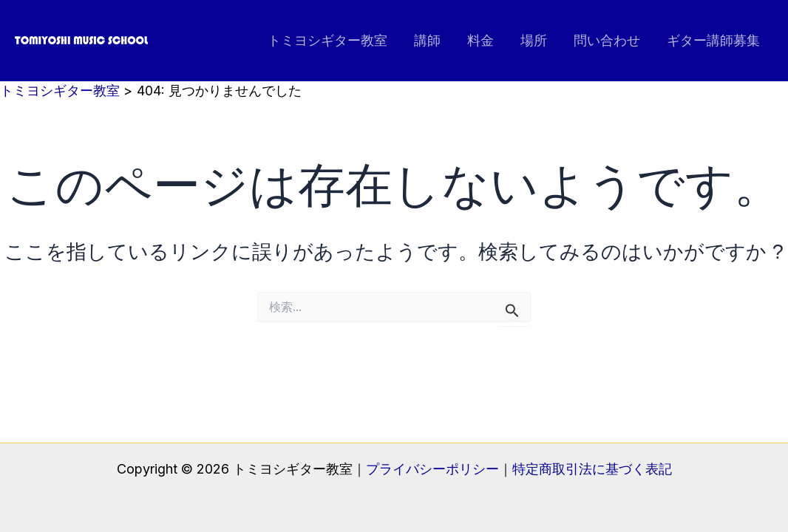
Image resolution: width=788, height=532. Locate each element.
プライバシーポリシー (432, 469)
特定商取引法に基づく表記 (592, 469)
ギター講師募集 (713, 40)
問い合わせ (607, 40)
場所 (534, 40)
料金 (480, 40)
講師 (427, 40)
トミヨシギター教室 (327, 40)
